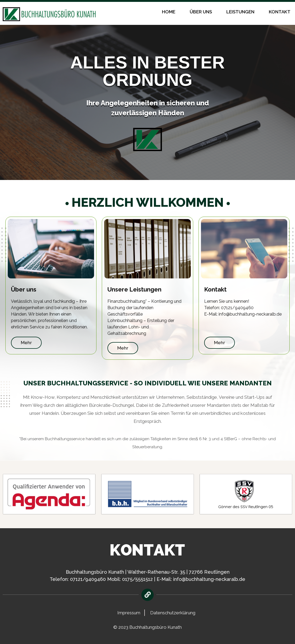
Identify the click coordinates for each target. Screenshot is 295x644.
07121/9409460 (88, 579)
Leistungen (240, 12)
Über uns (201, 12)
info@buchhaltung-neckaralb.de (209, 579)
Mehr (26, 343)
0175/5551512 (137, 579)
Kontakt (280, 12)
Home (169, 12)
